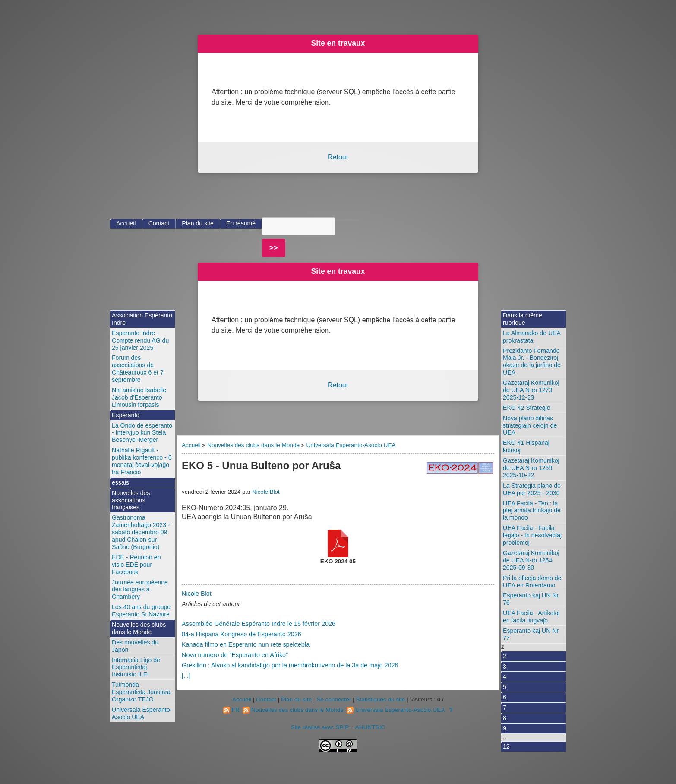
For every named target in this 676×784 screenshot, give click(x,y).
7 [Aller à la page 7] (505, 708)
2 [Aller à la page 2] (505, 656)
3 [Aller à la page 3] (505, 667)
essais (120, 482)
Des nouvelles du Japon (135, 646)
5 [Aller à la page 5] (505, 687)
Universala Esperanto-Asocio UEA (351, 445)
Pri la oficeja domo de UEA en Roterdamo (532, 582)
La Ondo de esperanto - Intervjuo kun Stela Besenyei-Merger (142, 433)
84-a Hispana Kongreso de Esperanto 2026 (242, 634)
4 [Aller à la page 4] (505, 676)
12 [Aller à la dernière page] (506, 746)
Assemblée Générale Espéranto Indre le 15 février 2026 (259, 624)
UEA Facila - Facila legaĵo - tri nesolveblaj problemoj (532, 535)
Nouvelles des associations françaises (131, 500)
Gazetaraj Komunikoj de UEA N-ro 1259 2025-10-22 (531, 468)
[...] (186, 676)
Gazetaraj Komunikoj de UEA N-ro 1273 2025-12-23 (531, 390)
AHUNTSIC (370, 727)
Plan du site (198, 223)
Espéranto (126, 415)
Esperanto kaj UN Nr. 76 (531, 599)
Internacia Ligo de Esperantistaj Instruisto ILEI (136, 667)
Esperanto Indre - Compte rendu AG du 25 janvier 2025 (140, 340)
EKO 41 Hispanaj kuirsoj (526, 446)
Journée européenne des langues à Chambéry (140, 590)
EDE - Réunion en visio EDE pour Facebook (136, 565)
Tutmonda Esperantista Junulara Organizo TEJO (141, 692)
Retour (338, 157)
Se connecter (334, 700)
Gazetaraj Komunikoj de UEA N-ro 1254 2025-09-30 (531, 560)
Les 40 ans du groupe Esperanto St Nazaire (141, 611)
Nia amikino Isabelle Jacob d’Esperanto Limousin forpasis (139, 397)
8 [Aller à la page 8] (505, 718)
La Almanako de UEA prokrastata (532, 337)
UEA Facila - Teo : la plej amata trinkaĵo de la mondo (532, 511)
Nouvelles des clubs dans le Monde (253, 445)
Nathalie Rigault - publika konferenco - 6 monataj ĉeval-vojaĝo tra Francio (142, 461)
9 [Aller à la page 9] (505, 728)
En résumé (241, 223)
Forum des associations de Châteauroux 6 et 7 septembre (138, 369)
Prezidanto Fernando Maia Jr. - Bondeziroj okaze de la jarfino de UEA (532, 362)
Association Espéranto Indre (142, 319)
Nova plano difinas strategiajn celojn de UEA (530, 425)
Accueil (191, 445)
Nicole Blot (266, 492)
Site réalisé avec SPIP (321, 727)
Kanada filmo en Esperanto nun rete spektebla (246, 644)
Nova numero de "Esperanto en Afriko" (235, 655)
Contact (159, 223)
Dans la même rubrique (523, 319)
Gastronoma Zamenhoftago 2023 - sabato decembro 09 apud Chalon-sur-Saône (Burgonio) (141, 532)
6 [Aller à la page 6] (505, 697)
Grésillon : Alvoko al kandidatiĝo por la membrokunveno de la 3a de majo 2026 (290, 665)
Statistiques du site (380, 700)
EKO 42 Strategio (527, 408)
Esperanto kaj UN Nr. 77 (531, 634)
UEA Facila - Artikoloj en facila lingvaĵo (531, 617)
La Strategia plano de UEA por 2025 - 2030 (532, 489)
